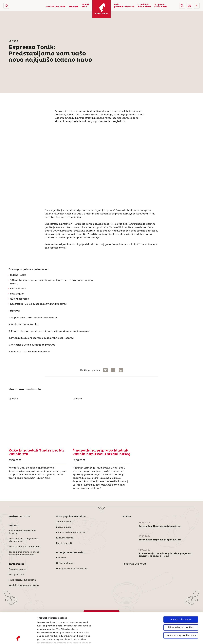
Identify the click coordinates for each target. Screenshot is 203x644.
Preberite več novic (135, 564)
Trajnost (74, 7)
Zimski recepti (64, 543)
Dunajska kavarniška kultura (72, 569)
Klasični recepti (65, 538)
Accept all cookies (181, 591)
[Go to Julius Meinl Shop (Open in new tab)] (189, 6)
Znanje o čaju (63, 527)
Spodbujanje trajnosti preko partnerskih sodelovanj (24, 553)
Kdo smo (61, 558)
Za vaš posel (85, 6)
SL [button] (197, 6)
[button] (182, 6)
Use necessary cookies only (181, 606)
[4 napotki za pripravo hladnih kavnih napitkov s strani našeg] (102, 423)
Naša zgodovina (65, 563)
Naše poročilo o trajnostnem (24, 547)
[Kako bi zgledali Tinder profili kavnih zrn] (38, 423)
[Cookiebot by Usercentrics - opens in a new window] (18, 638)
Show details (45, 638)
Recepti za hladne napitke (71, 533)
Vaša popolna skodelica (124, 6)
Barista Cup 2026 (56, 7)
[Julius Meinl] (6, 6)
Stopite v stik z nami (161, 6)
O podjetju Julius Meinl (144, 6)
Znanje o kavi (64, 522)
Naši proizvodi (17, 575)
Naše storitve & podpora (22, 580)
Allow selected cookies (181, 599)
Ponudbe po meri (18, 569)
